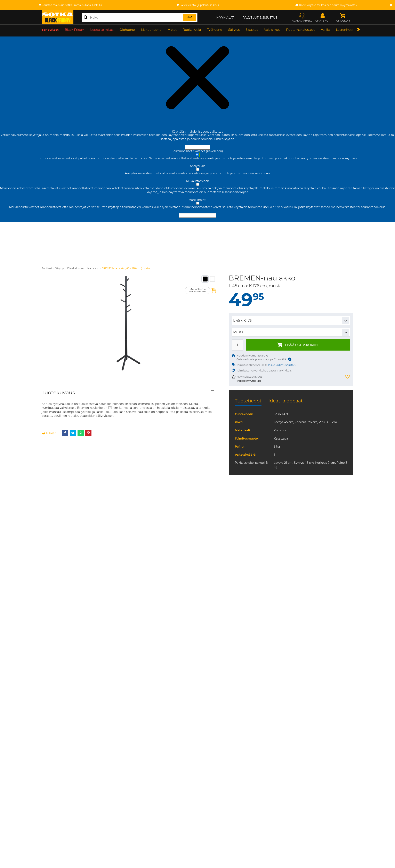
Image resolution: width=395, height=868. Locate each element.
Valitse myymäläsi (249, 381)
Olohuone (127, 30)
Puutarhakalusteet (300, 30)
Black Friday (74, 30)
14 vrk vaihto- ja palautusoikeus (200, 5)
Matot (172, 30)
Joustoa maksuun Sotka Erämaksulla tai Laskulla (72, 5)
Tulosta (49, 433)
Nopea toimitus (102, 30)
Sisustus (252, 30)
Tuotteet (47, 268)
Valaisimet (272, 30)
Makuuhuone (151, 30)
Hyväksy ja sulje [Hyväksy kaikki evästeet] (197, 147)
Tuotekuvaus (58, 392)
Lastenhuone (346, 30)
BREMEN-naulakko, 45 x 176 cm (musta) (126, 268)
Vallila (325, 30)
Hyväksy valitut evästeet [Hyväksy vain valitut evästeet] (197, 215)
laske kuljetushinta (281, 365)
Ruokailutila (192, 30)
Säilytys (234, 30)
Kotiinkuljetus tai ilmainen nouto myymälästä (327, 5)
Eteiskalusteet (76, 268)
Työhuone (215, 30)
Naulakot (93, 268)
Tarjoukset (50, 30)
